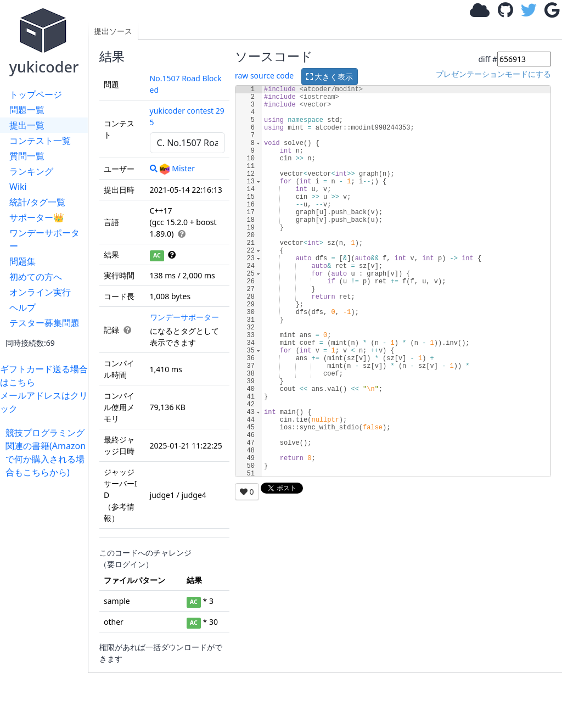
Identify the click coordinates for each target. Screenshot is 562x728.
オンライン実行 (40, 292)
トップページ (36, 94)
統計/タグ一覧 (37, 202)
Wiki (18, 187)
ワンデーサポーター (44, 239)
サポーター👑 (37, 217)
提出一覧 (27, 125)
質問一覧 (27, 156)
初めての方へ (36, 277)
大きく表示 (330, 77)
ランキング (31, 171)
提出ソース (113, 31)
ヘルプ (23, 307)
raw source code (264, 75)
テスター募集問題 (44, 323)
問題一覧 (27, 110)
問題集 (23, 261)
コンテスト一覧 (40, 141)
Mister (177, 168)
